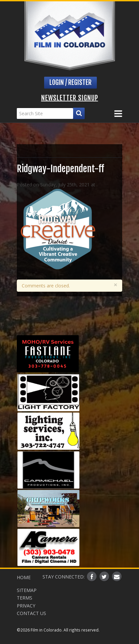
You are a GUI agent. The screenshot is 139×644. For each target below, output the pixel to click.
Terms (25, 598)
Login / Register (70, 82)
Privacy (26, 606)
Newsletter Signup (70, 98)
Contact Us (31, 613)
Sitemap (27, 590)
